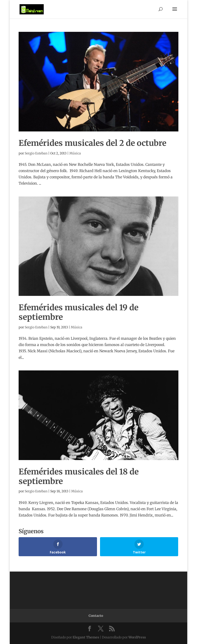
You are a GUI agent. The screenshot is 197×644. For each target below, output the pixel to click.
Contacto (96, 616)
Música (75, 153)
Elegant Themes (86, 637)
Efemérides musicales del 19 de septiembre (78, 312)
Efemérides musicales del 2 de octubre (92, 143)
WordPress (137, 637)
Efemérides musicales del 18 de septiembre (79, 476)
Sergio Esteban (36, 153)
